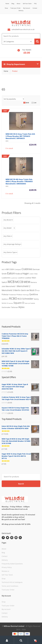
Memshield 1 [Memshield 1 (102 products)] (11, 286)
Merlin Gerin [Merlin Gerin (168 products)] (20, 290)
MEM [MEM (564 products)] (27, 282)
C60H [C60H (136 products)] (12, 269)
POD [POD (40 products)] (38, 291)
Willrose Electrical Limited (14, 626)
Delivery (21, 11)
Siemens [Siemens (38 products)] (11, 303)
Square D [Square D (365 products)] (19, 303)
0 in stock (19, 129)
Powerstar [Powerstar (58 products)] (13, 295)
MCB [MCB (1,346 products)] (11, 282)
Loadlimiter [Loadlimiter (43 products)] (14, 278)
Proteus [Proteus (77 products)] (19, 295)
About (18, 4)
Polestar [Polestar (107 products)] (5, 294)
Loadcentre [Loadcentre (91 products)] (6, 278)
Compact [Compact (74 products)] (18, 269)
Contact (35, 8)
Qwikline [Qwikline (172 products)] (34, 294)
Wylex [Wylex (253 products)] (21, 307)
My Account (27, 8)
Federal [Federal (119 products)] (19, 274)
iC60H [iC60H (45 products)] (31, 274)
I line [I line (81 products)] (36, 274)
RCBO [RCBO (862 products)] (13, 298)
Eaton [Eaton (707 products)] (11, 273)
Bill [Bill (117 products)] (8, 269)
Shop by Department (14, 64)
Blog (13, 4)
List (34, 103)
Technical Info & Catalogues (12, 582)
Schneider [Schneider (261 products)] (28, 299)
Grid (26, 103)
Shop (6, 8)
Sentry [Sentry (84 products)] (36, 299)
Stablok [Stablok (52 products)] (33, 303)
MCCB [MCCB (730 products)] (19, 282)
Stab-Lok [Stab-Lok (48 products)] (27, 303)
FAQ (35, 4)
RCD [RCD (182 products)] (20, 299)
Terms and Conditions (10, 586)
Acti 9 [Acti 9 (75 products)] (4, 269)
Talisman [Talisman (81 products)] (14, 307)
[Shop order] (14, 99)
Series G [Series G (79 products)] (5, 303)
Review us (5, 571)
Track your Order (16, 8)
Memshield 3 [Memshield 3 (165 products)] (8, 290)
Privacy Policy (7, 567)
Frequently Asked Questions (12, 564)
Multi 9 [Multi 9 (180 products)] (33, 290)
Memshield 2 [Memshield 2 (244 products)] (24, 286)
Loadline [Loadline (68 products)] (21, 278)
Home (7, 4)
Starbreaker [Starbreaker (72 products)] (6, 307)
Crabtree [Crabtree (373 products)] (27, 269)
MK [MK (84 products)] (28, 290)
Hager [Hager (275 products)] (26, 273)
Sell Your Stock (27, 4)
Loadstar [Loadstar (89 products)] (28, 278)
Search (21, 484)
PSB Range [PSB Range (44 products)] (26, 295)
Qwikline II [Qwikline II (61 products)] (5, 299)
